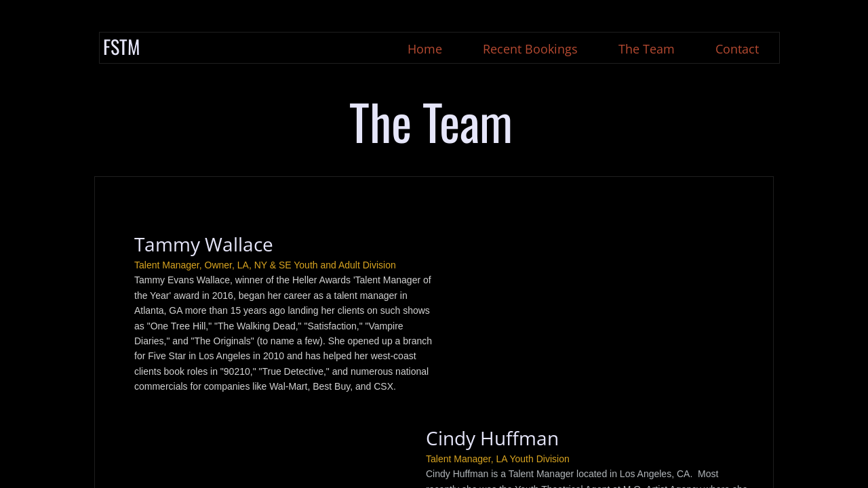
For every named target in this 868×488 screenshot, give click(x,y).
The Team (647, 49)
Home (425, 49)
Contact (737, 49)
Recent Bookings (530, 49)
